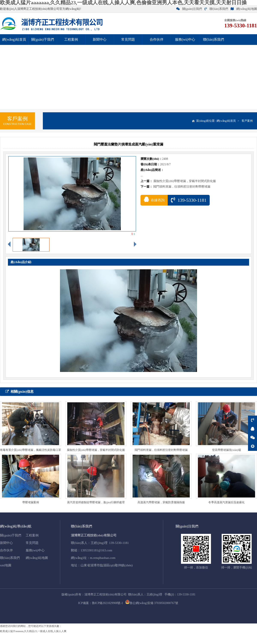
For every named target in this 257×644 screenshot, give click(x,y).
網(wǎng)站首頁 (14, 39)
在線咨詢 (154, 199)
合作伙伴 (157, 39)
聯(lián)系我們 (216, 9)
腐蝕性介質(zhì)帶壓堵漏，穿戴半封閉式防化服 (185, 181)
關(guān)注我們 (189, 9)
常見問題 (128, 39)
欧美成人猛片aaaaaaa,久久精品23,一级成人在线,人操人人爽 (33, 631)
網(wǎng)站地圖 (244, 9)
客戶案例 (247, 121)
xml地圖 (6, 565)
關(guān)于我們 (43, 39)
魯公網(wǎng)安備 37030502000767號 (152, 603)
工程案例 (71, 39)
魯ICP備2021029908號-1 (107, 603)
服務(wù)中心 (185, 39)
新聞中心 (100, 39)
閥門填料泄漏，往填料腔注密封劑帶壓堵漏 (182, 187)
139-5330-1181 (189, 200)
